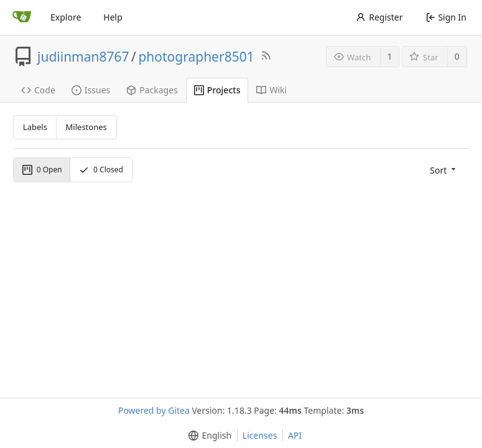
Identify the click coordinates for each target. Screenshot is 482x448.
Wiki (271, 90)
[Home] (22, 17)
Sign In (446, 17)
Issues (91, 90)
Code (38, 90)
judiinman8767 (83, 57)
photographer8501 (196, 57)
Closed (101, 170)
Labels (35, 127)
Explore (66, 17)
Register (379, 17)
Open (42, 170)
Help (113, 17)
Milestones (86, 127)
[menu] (444, 170)
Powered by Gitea (154, 410)
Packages (152, 90)
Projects (217, 90)
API (295, 435)
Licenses (260, 435)
